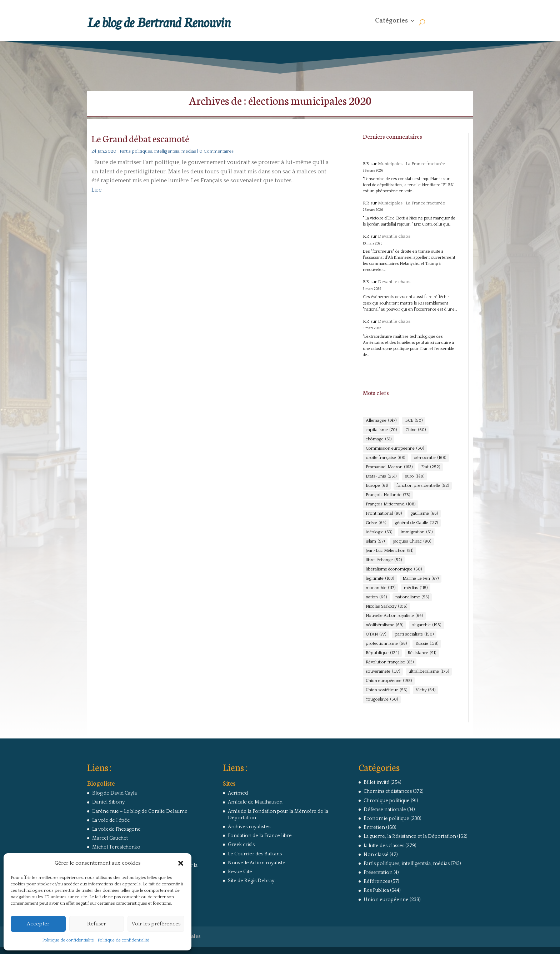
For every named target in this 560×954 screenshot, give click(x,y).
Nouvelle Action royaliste (257, 863)
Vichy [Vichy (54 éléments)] (426, 690)
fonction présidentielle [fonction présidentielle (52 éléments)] (423, 486)
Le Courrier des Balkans (255, 854)
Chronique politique (387, 801)
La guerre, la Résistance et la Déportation (410, 836)
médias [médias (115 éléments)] (416, 588)
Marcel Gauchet (110, 838)
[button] (181, 863)
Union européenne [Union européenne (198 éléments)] (389, 681)
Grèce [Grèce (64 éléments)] (376, 523)
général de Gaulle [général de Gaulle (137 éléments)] (416, 523)
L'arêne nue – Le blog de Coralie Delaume (140, 811)
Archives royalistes (249, 827)
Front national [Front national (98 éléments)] (384, 514)
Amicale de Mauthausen (255, 802)
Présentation (378, 873)
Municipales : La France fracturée (411, 164)
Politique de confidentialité (68, 940)
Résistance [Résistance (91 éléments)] (422, 653)
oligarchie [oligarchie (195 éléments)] (426, 625)
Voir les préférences (156, 924)
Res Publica (376, 890)
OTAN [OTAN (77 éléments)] (376, 634)
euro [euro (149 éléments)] (415, 476)
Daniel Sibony (108, 802)
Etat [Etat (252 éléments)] (431, 467)
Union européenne (386, 900)
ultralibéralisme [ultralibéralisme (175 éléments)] (429, 672)
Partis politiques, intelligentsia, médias (158, 151)
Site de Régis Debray (251, 881)
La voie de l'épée (111, 820)
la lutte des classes (384, 846)
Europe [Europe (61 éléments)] (377, 486)
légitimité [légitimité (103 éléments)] (380, 579)
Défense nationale (385, 810)
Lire (96, 190)
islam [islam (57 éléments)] (375, 542)
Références (377, 881)
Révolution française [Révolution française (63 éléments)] (390, 662)
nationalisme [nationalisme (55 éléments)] (412, 597)
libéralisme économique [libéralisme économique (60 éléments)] (394, 569)
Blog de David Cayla (114, 793)
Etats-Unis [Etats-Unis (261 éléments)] (381, 476)
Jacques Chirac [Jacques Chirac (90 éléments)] (412, 542)
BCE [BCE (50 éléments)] (414, 421)
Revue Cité (240, 872)
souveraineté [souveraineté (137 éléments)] (383, 672)
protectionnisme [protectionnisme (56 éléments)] (386, 644)
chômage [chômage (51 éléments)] (379, 439)
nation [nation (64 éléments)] (376, 597)
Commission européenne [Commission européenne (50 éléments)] (395, 449)
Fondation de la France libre (260, 836)
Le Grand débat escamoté (140, 138)
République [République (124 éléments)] (382, 653)
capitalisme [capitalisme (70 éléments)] (381, 430)
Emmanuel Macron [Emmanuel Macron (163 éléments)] (389, 467)
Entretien (374, 827)
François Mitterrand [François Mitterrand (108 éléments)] (391, 504)
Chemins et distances (388, 791)
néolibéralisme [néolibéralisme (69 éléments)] (384, 625)
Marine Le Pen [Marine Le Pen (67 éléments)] (421, 579)
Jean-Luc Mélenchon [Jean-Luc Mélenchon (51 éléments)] (389, 551)
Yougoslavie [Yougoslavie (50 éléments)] (382, 700)
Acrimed (238, 793)
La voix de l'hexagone (116, 829)
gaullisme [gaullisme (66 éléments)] (424, 514)
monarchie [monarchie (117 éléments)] (381, 588)
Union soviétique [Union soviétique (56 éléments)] (386, 690)
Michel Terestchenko (116, 847)
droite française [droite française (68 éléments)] (385, 458)
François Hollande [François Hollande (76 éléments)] (388, 495)
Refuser (96, 924)
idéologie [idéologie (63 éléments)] (379, 532)
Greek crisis (241, 845)
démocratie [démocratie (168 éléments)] (430, 458)
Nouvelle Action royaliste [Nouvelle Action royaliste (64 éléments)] (394, 616)
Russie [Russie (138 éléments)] (427, 644)
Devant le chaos (394, 236)
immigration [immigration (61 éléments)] (417, 532)
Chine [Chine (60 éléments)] (416, 430)
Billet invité (376, 782)
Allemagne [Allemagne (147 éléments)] (381, 421)
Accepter (38, 924)
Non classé (376, 855)
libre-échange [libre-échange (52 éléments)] (384, 560)
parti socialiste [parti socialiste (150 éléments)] (414, 634)
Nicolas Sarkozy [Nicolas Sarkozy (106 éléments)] (386, 607)
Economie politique (386, 819)
